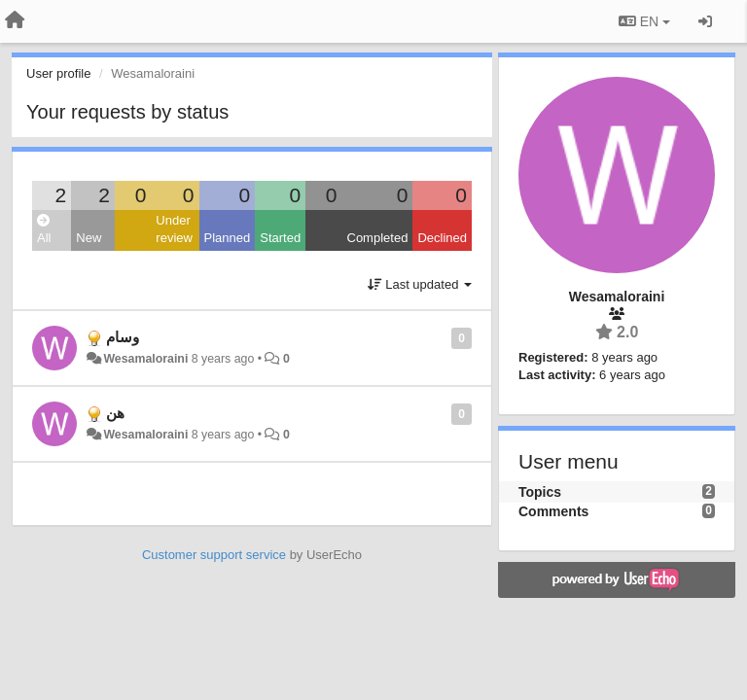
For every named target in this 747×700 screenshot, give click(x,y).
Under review (174, 229)
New (89, 238)
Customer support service (214, 555)
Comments (553, 511)
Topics (540, 492)
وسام (123, 337)
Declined (442, 238)
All (44, 230)
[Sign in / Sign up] (705, 21)
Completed (378, 238)
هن (115, 413)
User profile (58, 73)
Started (280, 238)
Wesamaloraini (145, 359)
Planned (228, 238)
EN (644, 21)
